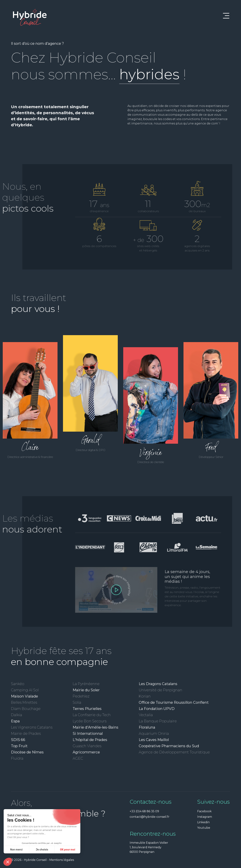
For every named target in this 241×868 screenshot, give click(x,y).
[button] (8, 862)
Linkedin (203, 822)
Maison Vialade (24, 696)
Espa (15, 721)
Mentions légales (62, 860)
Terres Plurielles (87, 709)
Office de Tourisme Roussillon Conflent (174, 702)
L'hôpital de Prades (90, 740)
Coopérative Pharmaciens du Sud (169, 746)
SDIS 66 (18, 740)
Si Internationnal (88, 734)
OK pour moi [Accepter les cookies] (34, 850)
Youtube (204, 828)
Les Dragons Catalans (158, 684)
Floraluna (147, 727)
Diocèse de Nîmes (27, 752)
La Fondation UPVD (157, 709)
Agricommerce (86, 752)
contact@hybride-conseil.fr (150, 817)
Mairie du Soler (86, 690)
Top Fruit (19, 746)
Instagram (205, 817)
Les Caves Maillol (154, 740)
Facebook (204, 811)
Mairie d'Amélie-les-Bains (95, 727)
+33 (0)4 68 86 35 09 (144, 811)
